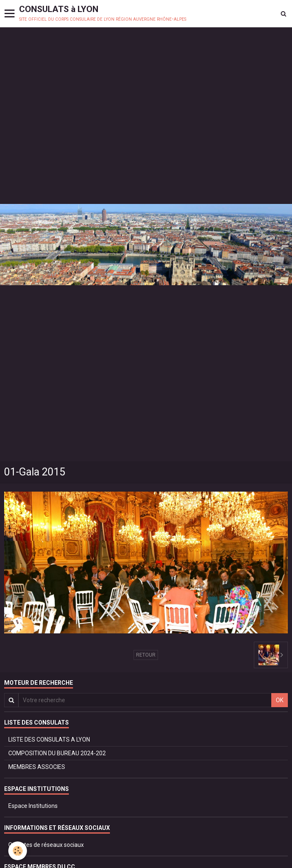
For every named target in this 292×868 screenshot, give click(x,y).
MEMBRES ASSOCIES (37, 767)
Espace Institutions (33, 806)
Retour (146, 655)
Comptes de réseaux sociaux (46, 845)
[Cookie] (18, 851)
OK (280, 700)
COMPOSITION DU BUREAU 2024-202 (57, 753)
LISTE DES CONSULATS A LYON (49, 739)
